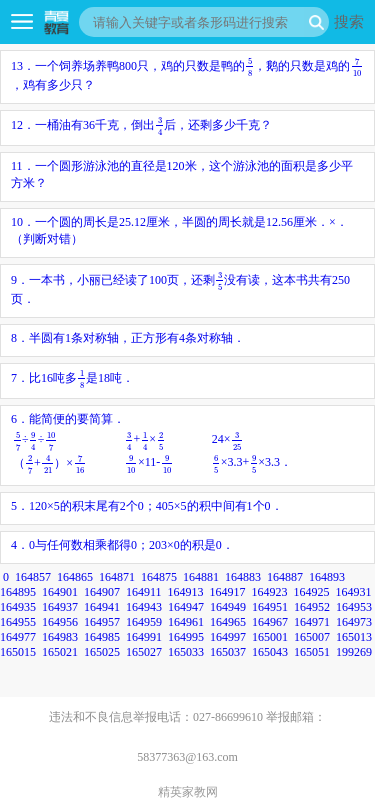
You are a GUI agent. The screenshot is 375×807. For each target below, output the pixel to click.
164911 (144, 592)
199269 (354, 652)
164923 (270, 592)
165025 (102, 652)
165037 (228, 652)
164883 (243, 577)
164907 (102, 592)
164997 (228, 637)
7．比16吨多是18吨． (72, 378)
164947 (186, 607)
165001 (270, 637)
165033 (186, 652)
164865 (75, 577)
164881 (201, 577)
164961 (186, 622)
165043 (270, 652)
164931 (354, 592)
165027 (144, 652)
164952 (312, 607)
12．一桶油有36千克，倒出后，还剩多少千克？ (141, 125)
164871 (117, 577)
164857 (33, 577)
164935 (18, 607)
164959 (144, 622)
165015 (18, 652)
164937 (60, 607)
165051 (312, 652)
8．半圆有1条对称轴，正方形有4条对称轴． (128, 338)
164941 (102, 607)
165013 (354, 637)
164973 (354, 622)
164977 (18, 637)
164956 (60, 622)
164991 (144, 637)
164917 (228, 592)
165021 (60, 652)
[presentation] (249, 66)
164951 (270, 607)
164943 (144, 607)
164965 (228, 622)
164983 (60, 637)
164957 (102, 622)
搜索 (349, 21)
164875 (159, 577)
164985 (102, 637)
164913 (186, 592)
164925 (312, 592)
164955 (18, 622)
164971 (312, 622)
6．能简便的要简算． (152, 444)
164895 (18, 592)
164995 (186, 637)
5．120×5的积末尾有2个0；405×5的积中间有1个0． (147, 506)
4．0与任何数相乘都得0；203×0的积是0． (122, 545)
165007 (312, 637)
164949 (228, 607)
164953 (354, 607)
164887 (285, 577)
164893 (327, 577)
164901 (60, 592)
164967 (270, 622)
